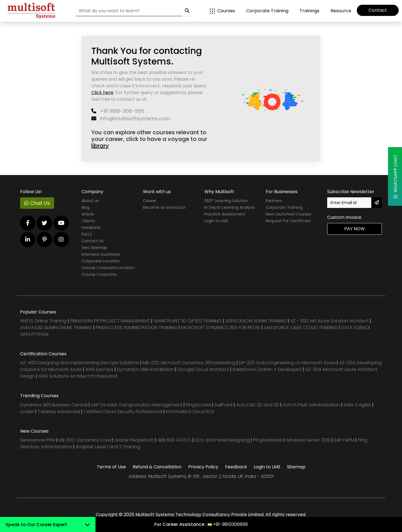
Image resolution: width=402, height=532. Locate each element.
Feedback (91, 227)
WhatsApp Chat (395, 176)
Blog (86, 207)
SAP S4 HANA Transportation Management (137, 405)
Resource (341, 11)
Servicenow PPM (38, 440)
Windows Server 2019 (308, 440)
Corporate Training (267, 11)
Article (88, 214)
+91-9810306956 (230, 524)
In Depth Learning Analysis (230, 207)
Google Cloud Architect (204, 369)
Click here (102, 93)
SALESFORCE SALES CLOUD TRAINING (301, 328)
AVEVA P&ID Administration (311, 405)
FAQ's (87, 234)
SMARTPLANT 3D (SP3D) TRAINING (188, 321)
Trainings (309, 11)
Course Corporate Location (108, 268)
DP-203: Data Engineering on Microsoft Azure (288, 363)
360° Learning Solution (226, 201)
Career (150, 201)
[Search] (129, 11)
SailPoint (224, 405)
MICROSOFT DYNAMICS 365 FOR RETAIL (221, 328)
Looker (27, 412)
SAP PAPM (345, 440)
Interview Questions (101, 254)
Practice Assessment (225, 214)
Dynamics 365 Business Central (54, 405)
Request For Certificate (288, 221)
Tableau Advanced (59, 412)
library (100, 146)
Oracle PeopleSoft (134, 440)
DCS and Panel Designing (223, 440)
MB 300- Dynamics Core (85, 440)
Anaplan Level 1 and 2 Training (108, 447)
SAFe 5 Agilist (357, 405)
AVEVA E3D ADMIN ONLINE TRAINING (56, 328)
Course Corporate (99, 274)
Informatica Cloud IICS (190, 412)
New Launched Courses (289, 214)
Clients (88, 221)
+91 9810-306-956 (118, 111)
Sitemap (296, 467)
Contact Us (93, 241)
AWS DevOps (100, 369)
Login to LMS (216, 221)
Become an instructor (164, 207)
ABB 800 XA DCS (175, 440)
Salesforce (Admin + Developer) (267, 369)
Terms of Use (111, 467)
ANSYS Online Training (43, 321)
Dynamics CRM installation (146, 369)
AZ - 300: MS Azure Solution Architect (330, 321)
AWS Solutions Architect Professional (78, 376)
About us (90, 201)
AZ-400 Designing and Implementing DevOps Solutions (80, 363)
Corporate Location (100, 261)
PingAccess (198, 405)
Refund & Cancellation (157, 467)
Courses (222, 11)
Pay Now (355, 229)
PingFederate (268, 440)
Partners (274, 201)
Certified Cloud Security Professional (123, 412)
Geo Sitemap (94, 248)
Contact (378, 10)
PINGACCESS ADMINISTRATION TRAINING (137, 328)
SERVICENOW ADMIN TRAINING (257, 321)
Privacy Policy (203, 467)
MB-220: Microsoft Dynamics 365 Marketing (190, 363)
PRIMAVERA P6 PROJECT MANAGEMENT (110, 321)
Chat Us (37, 203)
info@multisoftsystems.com (131, 118)
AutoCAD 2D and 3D (258, 405)
